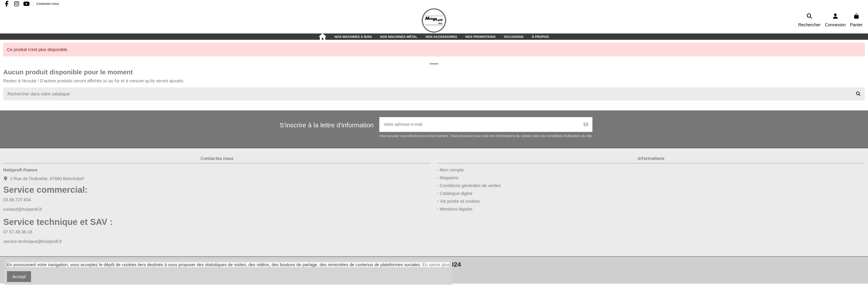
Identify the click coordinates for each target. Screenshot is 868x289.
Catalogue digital (456, 194)
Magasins (449, 178)
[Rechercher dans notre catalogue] (858, 94)
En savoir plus (436, 265)
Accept (19, 277)
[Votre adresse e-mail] (479, 125)
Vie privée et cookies (460, 202)
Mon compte (452, 171)
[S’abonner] (586, 125)
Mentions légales (456, 210)
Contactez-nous (48, 4)
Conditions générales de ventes (470, 186)
